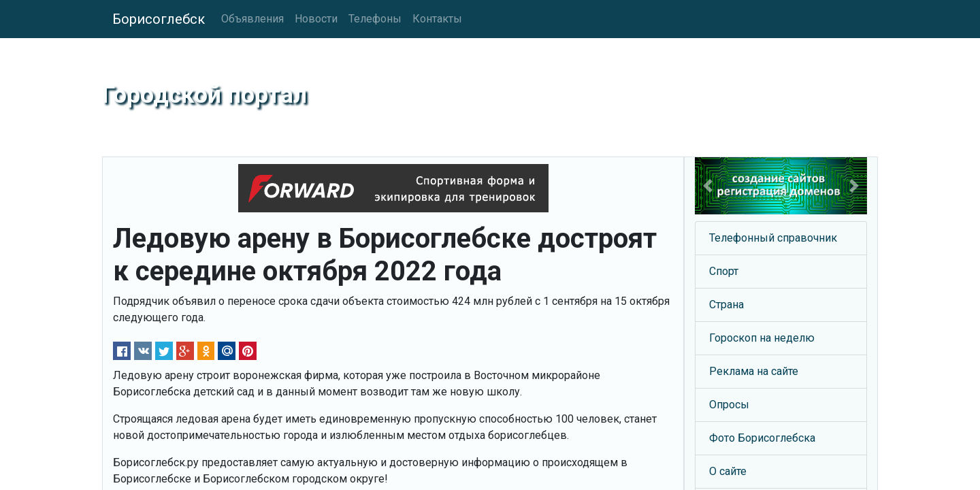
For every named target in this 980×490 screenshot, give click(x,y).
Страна (726, 305)
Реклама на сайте (754, 371)
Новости (316, 19)
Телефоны (375, 19)
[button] (708, 186)
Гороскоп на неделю (762, 338)
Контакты (437, 19)
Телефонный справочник (773, 238)
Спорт (724, 271)
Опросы (729, 405)
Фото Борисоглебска (762, 438)
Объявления (252, 19)
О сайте (728, 471)
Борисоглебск (159, 19)
